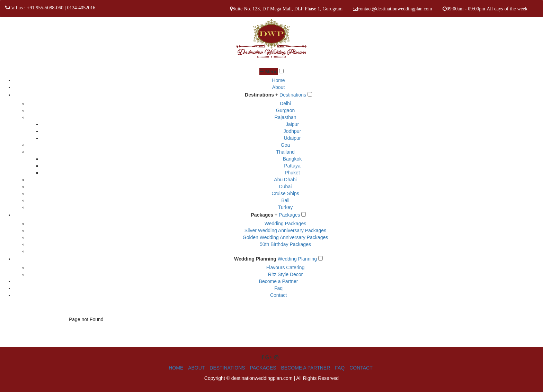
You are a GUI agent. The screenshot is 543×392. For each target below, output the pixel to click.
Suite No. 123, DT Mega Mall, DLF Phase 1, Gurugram (288, 9)
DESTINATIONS (227, 368)
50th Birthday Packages (285, 244)
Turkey (285, 207)
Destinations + (261, 95)
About (279, 87)
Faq (278, 288)
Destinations (293, 95)
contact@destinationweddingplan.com (395, 9)
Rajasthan (285, 117)
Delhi (285, 103)
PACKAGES (263, 368)
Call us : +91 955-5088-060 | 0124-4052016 (52, 8)
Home (278, 80)
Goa (285, 145)
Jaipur (292, 124)
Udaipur (292, 138)
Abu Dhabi (285, 180)
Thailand (285, 152)
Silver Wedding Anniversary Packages (285, 230)
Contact (278, 295)
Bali (285, 200)
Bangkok (292, 159)
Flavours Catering (286, 267)
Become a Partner (279, 281)
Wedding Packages (285, 224)
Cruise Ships (285, 193)
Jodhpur (292, 131)
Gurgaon (285, 110)
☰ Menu (269, 72)
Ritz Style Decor (285, 274)
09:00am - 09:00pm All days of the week (487, 9)
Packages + (264, 215)
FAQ (340, 368)
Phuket (292, 173)
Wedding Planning (255, 259)
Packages (289, 215)
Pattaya (292, 166)
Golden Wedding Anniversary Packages (285, 237)
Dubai (286, 186)
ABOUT (196, 368)
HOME (176, 368)
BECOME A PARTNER (305, 368)
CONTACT (361, 368)
